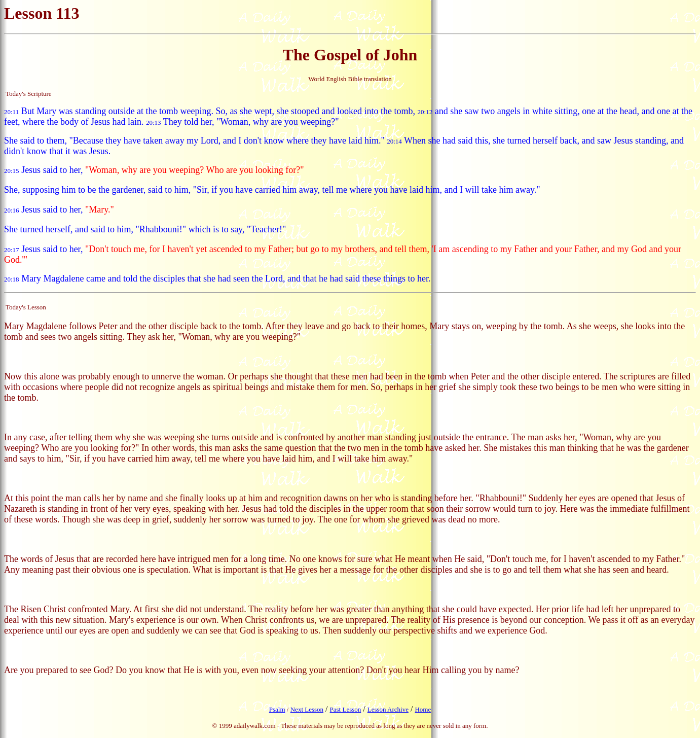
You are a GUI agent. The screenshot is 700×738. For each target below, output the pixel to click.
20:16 (12, 210)
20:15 (12, 171)
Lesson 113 (42, 13)
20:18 (12, 279)
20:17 (12, 250)
